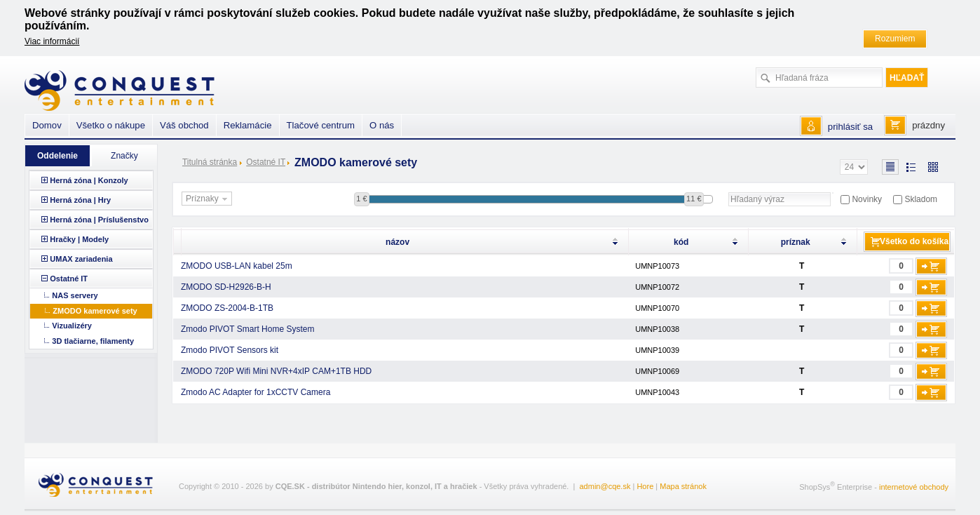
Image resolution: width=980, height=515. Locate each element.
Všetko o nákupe (111, 125)
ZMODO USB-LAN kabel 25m (237, 266)
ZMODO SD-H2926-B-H (226, 287)
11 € (694, 199)
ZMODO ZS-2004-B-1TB (227, 308)
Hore (645, 486)
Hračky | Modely (79, 239)
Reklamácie (248, 125)
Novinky (867, 199)
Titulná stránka (210, 162)
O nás (382, 125)
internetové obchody (914, 487)
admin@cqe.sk (605, 486)
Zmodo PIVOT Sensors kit (230, 350)
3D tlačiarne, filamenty (93, 341)
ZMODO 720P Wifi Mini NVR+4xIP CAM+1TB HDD (276, 371)
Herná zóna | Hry (80, 200)
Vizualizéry (72, 326)
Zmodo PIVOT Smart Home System (248, 329)
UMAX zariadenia (81, 259)
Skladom (921, 199)
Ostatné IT (266, 162)
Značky (124, 156)
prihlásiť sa (850, 127)
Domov (47, 125)
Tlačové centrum (321, 125)
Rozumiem (895, 39)
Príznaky (208, 199)
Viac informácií (52, 41)
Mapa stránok (683, 486)
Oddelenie (57, 156)
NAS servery (75, 295)
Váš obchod (184, 125)
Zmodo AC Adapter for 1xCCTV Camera (256, 392)
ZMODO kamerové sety (95, 311)
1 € (361, 199)
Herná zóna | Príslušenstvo (99, 220)
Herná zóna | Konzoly (89, 180)
